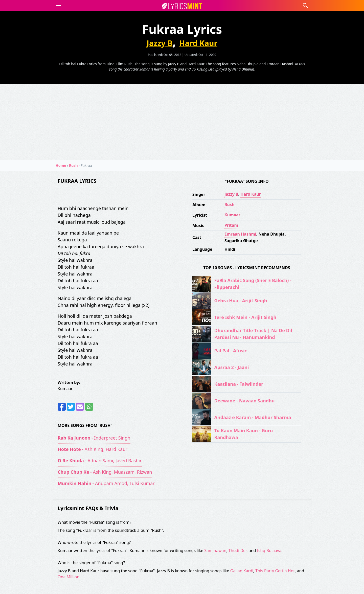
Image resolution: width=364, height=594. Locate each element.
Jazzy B (160, 43)
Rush (229, 204)
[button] (58, 6)
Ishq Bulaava (269, 551)
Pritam (231, 225)
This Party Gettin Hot (275, 571)
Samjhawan (215, 551)
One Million (69, 577)
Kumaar (232, 215)
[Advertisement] (182, 122)
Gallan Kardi (242, 571)
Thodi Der (237, 551)
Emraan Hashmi (240, 234)
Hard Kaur (198, 43)
